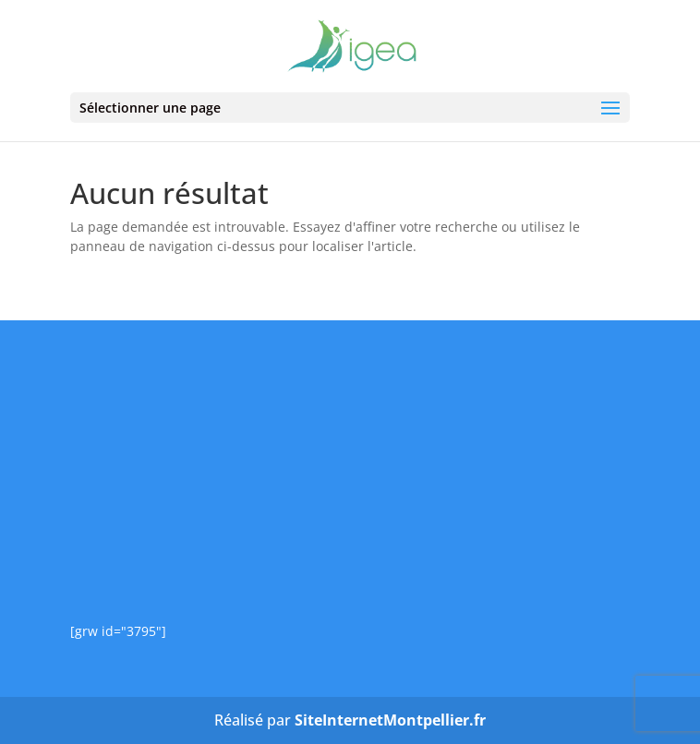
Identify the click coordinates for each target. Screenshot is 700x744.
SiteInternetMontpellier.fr (390, 720)
